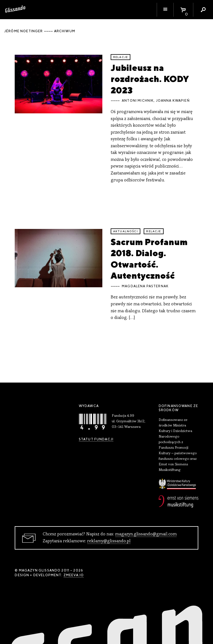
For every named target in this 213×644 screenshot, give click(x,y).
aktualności (125, 231)
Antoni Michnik (138, 101)
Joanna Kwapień (173, 101)
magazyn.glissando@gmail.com (146, 534)
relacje (121, 57)
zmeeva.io (74, 575)
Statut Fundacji (96, 439)
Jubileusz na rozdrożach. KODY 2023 (150, 79)
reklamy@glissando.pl (109, 541)
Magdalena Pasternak (145, 286)
